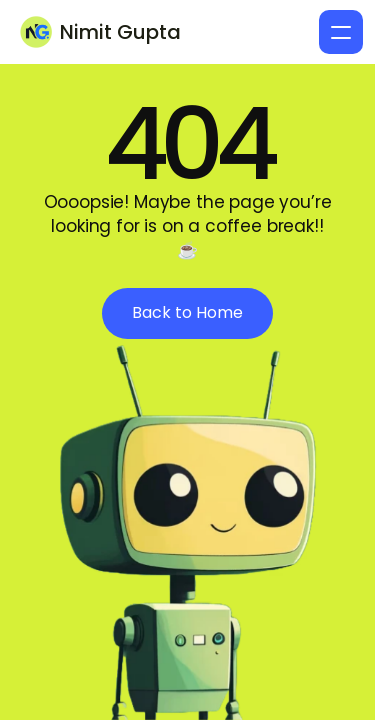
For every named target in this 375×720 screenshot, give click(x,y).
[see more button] (187, 313)
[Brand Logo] (106, 32)
